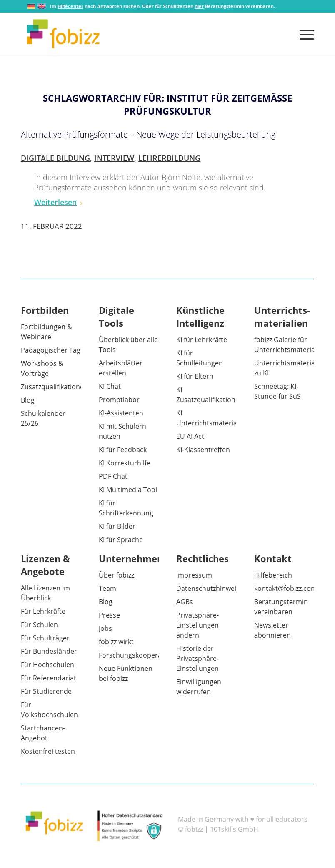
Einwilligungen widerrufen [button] (199, 687)
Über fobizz (116, 575)
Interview (114, 158)
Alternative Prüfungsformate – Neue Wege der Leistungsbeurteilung (148, 134)
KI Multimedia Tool (128, 490)
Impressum (194, 575)
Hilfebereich (273, 575)
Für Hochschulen (47, 665)
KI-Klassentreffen (203, 450)
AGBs (185, 602)
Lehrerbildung (169, 158)
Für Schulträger (45, 638)
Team (107, 588)
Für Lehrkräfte (43, 611)
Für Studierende (46, 691)
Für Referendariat (49, 678)
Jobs (105, 628)
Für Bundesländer (49, 651)
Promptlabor (119, 400)
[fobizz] (63, 34)
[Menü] (305, 34)
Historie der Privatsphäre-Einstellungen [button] (197, 658)
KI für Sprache (121, 540)
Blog (28, 400)
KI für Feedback (123, 450)
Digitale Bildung (55, 158)
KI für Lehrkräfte (202, 340)
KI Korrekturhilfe (125, 463)
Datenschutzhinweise (210, 588)
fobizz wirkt (116, 642)
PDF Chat (113, 476)
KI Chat (110, 386)
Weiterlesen (59, 202)
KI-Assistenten (121, 413)
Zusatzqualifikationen (54, 387)
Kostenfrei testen (48, 751)
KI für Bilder (117, 526)
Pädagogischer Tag (51, 350)
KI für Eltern (195, 376)
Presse (109, 615)
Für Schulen (39, 625)
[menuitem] (305, 34)
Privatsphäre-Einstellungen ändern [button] (197, 625)
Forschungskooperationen (140, 655)
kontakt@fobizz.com (286, 588)
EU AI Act (190, 436)
